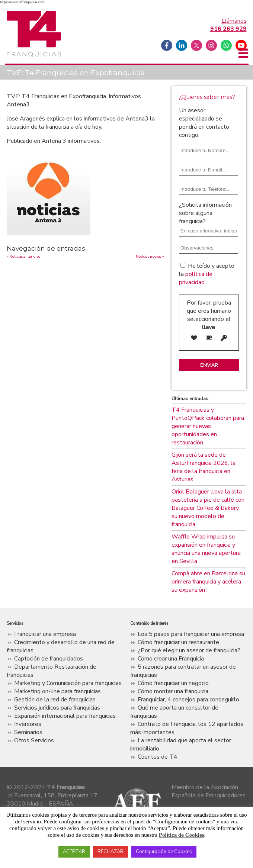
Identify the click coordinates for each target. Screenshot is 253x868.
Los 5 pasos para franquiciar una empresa (191, 634)
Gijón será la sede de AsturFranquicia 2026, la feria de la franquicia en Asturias (204, 467)
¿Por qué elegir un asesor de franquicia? (189, 650)
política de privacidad (196, 278)
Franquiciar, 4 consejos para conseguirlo (188, 700)
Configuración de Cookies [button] (164, 852)
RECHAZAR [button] (111, 852)
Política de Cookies (182, 835)
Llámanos (228, 25)
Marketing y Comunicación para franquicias (68, 683)
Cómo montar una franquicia (173, 691)
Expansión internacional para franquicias (65, 716)
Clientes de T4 (158, 757)
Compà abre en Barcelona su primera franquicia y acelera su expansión (208, 582)
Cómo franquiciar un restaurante (178, 642)
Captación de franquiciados (49, 659)
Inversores (28, 724)
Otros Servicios (34, 740)
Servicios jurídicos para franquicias (57, 708)
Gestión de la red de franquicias (55, 700)
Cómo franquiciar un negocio (173, 683)
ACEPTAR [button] (74, 852)
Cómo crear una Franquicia (171, 659)
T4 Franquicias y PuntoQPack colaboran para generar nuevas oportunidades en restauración (208, 426)
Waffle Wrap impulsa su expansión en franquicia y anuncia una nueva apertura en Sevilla (206, 549)
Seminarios (28, 732)
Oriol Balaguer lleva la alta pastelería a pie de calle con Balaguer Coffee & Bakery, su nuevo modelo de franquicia (208, 508)
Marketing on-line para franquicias (57, 691)
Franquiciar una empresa (45, 634)
